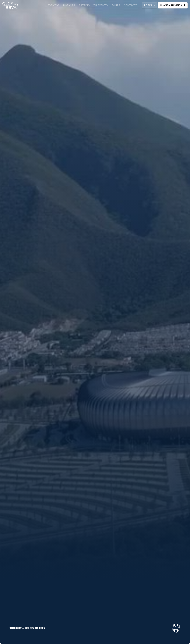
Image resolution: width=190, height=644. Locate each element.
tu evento (101, 5)
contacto (131, 5)
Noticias (69, 5)
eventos (54, 5)
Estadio (84, 5)
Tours (116, 5)
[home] (10, 5)
